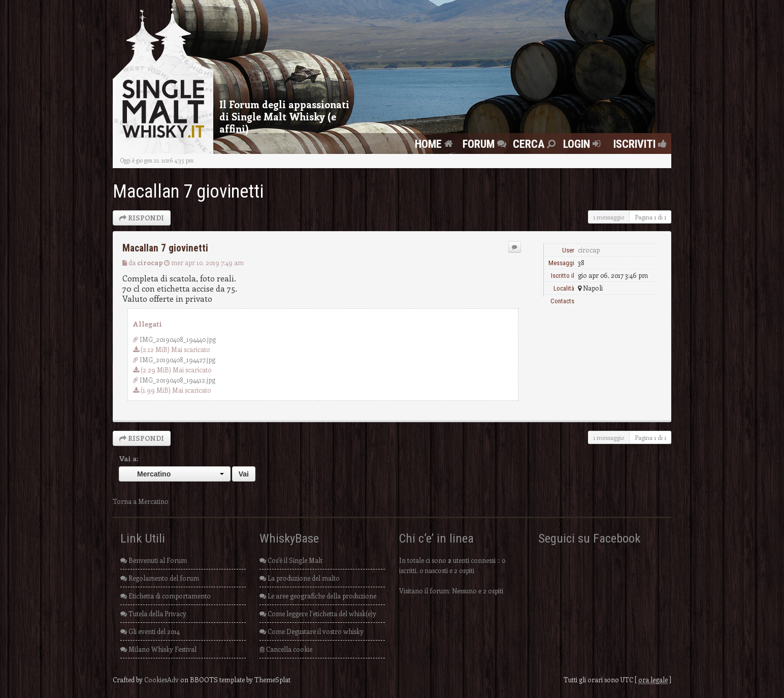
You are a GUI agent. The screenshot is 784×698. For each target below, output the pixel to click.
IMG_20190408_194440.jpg (178, 339)
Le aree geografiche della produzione (318, 596)
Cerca (535, 144)
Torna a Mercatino (141, 501)
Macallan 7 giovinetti (188, 192)
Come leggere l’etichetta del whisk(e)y (318, 613)
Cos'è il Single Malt (291, 560)
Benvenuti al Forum (154, 560)
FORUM (486, 144)
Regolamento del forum (160, 578)
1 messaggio (609, 217)
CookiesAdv (161, 679)
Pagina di (650, 217)
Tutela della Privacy (153, 613)
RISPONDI (142, 218)
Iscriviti (637, 144)
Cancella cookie (286, 649)
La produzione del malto (300, 578)
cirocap (150, 262)
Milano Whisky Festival (158, 649)
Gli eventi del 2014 (150, 631)
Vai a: (129, 458)
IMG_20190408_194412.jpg (177, 380)
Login (583, 144)
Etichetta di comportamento (166, 596)
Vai (244, 474)
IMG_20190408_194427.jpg (177, 359)
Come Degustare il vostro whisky (312, 631)
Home (435, 144)
